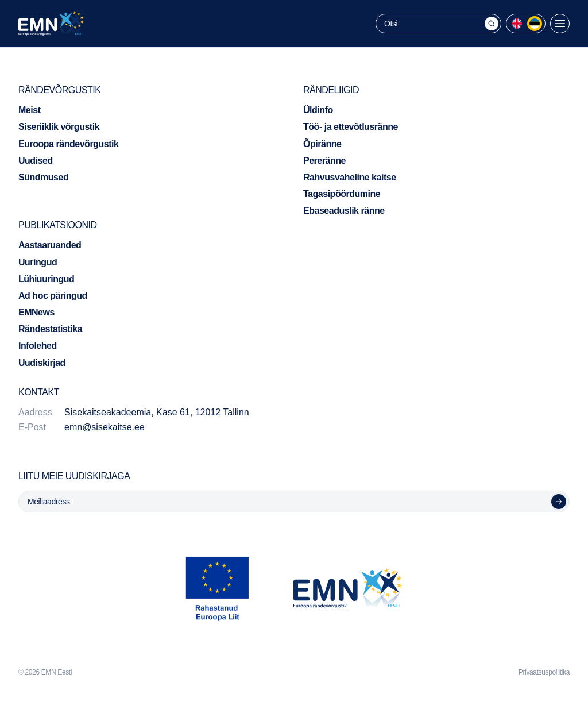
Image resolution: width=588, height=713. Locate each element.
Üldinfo (318, 110)
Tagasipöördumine (342, 194)
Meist (30, 110)
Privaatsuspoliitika (544, 672)
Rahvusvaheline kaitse (350, 177)
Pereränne (324, 161)
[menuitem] (517, 24)
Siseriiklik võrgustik (59, 127)
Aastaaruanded (50, 245)
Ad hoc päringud (53, 296)
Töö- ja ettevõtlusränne (351, 127)
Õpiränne (322, 144)
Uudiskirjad (42, 363)
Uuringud (38, 262)
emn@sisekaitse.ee (105, 427)
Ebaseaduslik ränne (344, 211)
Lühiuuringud (46, 279)
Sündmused (43, 177)
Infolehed (38, 346)
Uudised (36, 161)
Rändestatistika (50, 329)
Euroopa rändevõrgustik (68, 144)
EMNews (36, 312)
